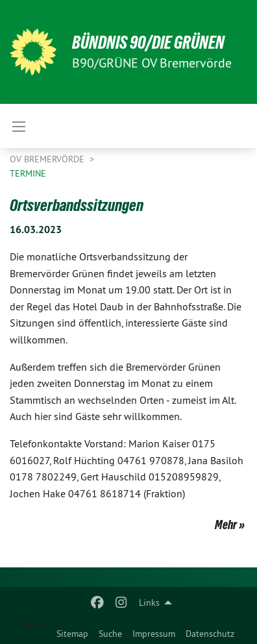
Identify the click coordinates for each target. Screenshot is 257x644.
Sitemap (72, 634)
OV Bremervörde (48, 159)
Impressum (154, 634)
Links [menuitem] (149, 602)
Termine (28, 173)
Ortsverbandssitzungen (77, 205)
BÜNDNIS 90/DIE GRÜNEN (148, 43)
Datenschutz (210, 634)
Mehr (226, 525)
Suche (110, 634)
